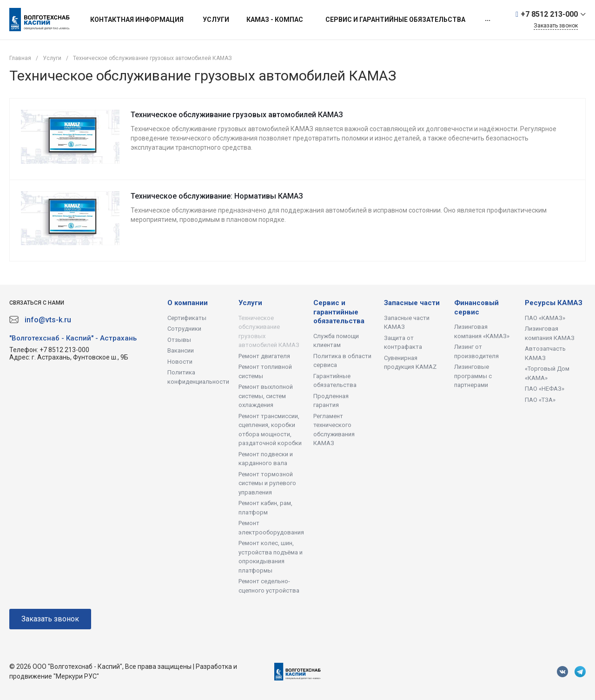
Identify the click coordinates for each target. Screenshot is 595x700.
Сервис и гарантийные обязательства (339, 312)
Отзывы (179, 340)
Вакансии (181, 350)
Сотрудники (184, 329)
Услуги (250, 303)
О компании (188, 303)
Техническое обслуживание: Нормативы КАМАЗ (217, 196)
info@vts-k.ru (48, 320)
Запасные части (412, 303)
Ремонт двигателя (264, 356)
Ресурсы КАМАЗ (554, 303)
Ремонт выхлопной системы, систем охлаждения (266, 396)
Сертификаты (187, 318)
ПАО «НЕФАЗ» (545, 389)
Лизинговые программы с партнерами (473, 376)
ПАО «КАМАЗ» (545, 318)
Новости (180, 362)
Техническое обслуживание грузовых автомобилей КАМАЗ (237, 115)
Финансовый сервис (476, 307)
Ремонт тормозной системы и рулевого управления (267, 483)
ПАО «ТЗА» (540, 400)
